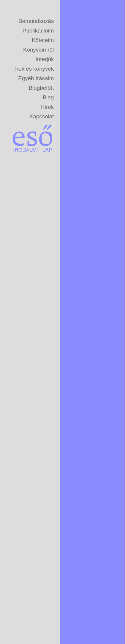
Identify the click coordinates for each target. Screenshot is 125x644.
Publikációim (38, 31)
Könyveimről (38, 50)
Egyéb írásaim (36, 78)
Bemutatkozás (36, 21)
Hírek (47, 107)
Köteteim (43, 40)
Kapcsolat (42, 116)
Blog (48, 97)
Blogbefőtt (41, 88)
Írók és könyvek (34, 69)
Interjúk (45, 59)
